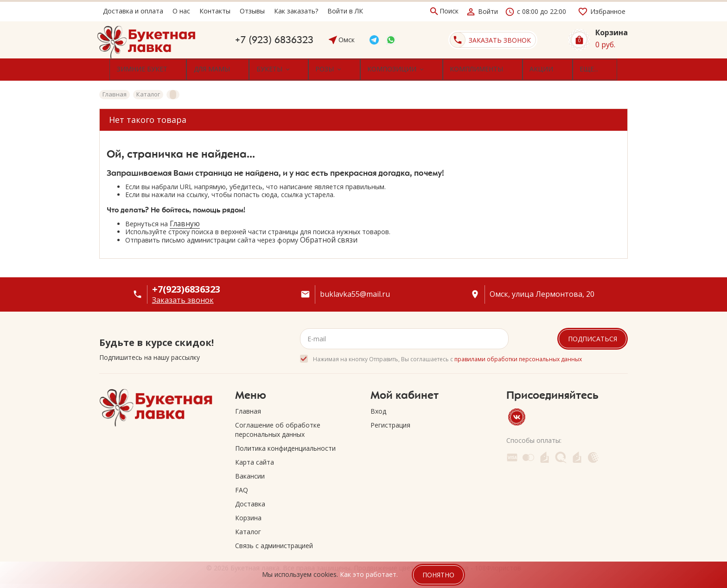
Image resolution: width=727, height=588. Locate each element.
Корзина (248, 514)
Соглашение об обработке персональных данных (278, 426)
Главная (248, 407)
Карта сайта (255, 458)
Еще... (542, 67)
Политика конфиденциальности (285, 444)
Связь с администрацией (274, 542)
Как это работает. (369, 574)
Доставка (250, 500)
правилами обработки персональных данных (518, 355)
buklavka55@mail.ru (355, 291)
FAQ (242, 486)
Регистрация (390, 421)
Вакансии (250, 472)
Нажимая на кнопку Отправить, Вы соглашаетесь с (447, 355)
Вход (378, 407)
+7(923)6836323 (186, 285)
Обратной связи (329, 236)
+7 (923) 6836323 (274, 40)
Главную (185, 220)
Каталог (248, 528)
